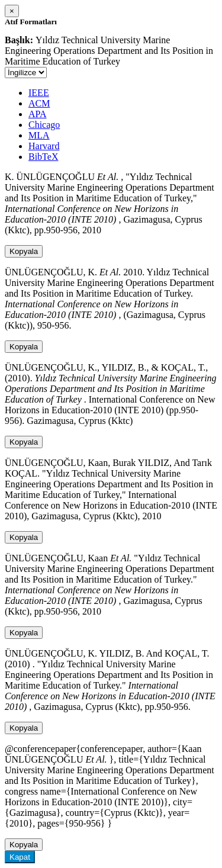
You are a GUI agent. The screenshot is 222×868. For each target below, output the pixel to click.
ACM (39, 103)
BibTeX (43, 157)
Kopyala (24, 251)
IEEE (39, 93)
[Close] (12, 11)
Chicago (44, 125)
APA (38, 114)
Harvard (44, 146)
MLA (39, 135)
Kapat (20, 857)
